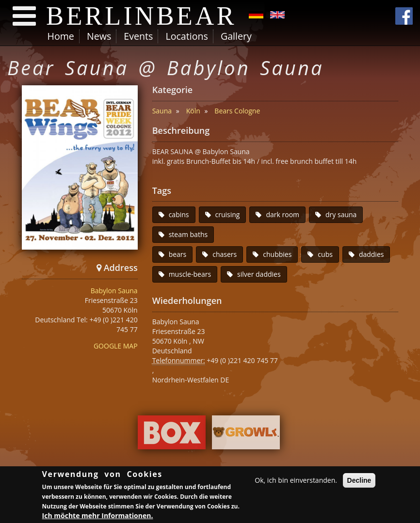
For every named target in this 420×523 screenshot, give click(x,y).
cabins (179, 214)
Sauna (162, 111)
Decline (359, 480)
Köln (193, 111)
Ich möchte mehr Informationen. (98, 515)
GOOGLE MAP (116, 346)
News (99, 36)
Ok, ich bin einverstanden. (296, 480)
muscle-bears (190, 274)
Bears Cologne (237, 111)
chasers (225, 254)
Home (61, 36)
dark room (283, 214)
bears (178, 254)
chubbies (277, 254)
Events (138, 36)
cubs (325, 254)
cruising (228, 214)
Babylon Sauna (114, 291)
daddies (372, 254)
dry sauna (341, 214)
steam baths (188, 234)
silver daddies (259, 274)
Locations (186, 36)
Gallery (236, 36)
